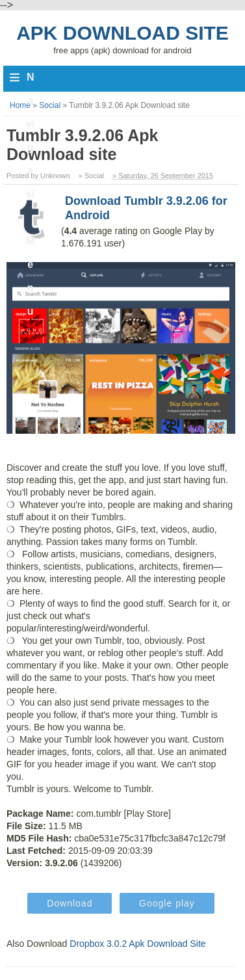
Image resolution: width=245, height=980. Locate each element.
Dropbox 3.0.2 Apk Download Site (137, 944)
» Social (91, 176)
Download (70, 903)
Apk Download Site (122, 33)
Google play (167, 903)
